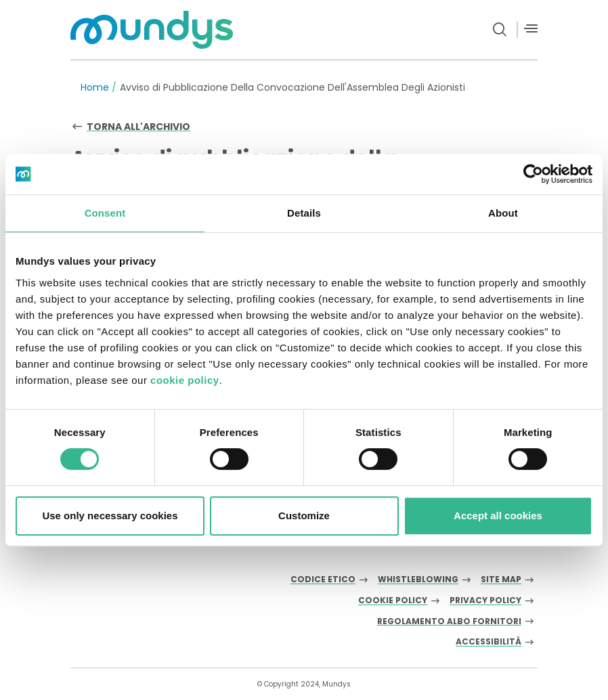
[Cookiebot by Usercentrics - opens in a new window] (533, 174)
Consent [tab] (105, 213)
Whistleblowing (418, 580)
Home (95, 87)
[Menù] (531, 29)
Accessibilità (488, 642)
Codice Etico (323, 580)
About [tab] (503, 213)
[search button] (500, 30)
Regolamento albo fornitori (449, 622)
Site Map (501, 580)
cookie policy (185, 380)
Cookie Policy (393, 601)
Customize (304, 516)
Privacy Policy (485, 601)
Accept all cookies (498, 516)
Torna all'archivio (138, 127)
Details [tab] (304, 213)
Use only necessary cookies (110, 516)
